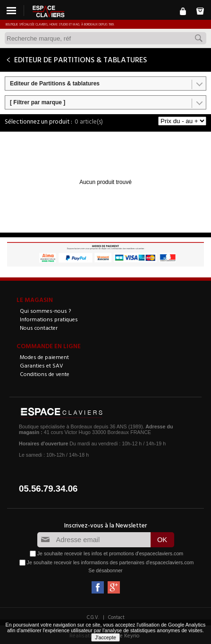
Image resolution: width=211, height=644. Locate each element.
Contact (116, 617)
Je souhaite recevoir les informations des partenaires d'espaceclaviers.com (110, 562)
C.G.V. (93, 617)
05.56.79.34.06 (48, 489)
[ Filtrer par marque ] (38, 102)
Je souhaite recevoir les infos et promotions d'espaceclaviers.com (110, 553)
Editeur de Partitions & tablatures (55, 84)
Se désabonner (105, 570)
